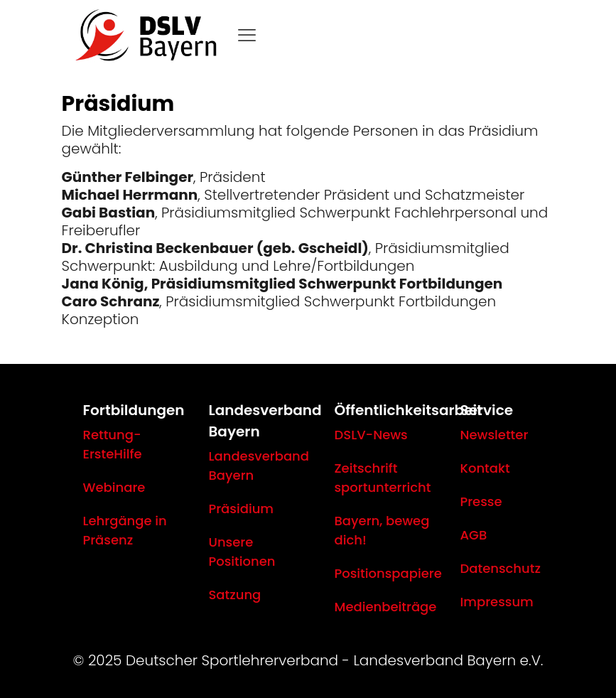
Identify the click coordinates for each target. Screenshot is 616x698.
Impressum (497, 602)
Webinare (114, 487)
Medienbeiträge (386, 607)
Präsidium (242, 509)
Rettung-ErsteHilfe (113, 444)
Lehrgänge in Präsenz (125, 530)
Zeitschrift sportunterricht (383, 478)
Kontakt (485, 468)
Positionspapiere (388, 573)
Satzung (235, 595)
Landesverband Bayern (259, 466)
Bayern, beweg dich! (382, 530)
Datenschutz (501, 568)
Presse (481, 501)
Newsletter (495, 435)
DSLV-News (371, 435)
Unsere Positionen (242, 552)
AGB (474, 535)
